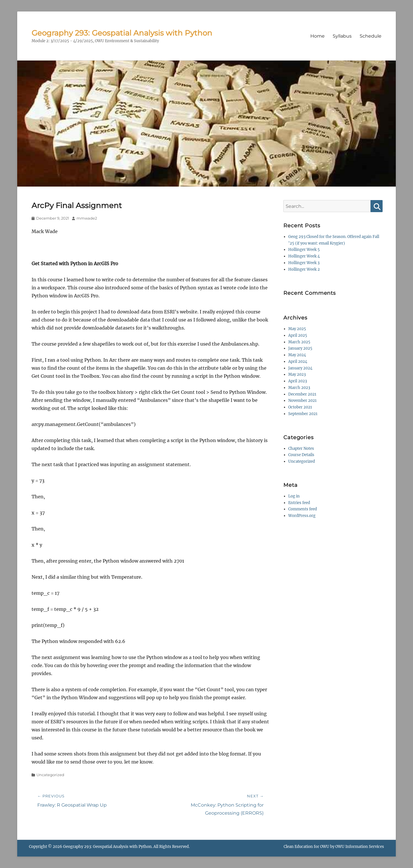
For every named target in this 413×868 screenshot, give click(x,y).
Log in (294, 496)
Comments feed (303, 509)
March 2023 (299, 388)
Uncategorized (50, 775)
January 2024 (300, 368)
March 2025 (299, 342)
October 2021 (300, 407)
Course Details (301, 455)
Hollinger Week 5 (304, 250)
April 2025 (298, 335)
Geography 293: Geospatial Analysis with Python (122, 33)
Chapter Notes (301, 448)
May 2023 (297, 374)
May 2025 (297, 329)
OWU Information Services (360, 847)
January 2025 (300, 348)
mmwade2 (87, 218)
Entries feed (299, 503)
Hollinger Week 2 (304, 269)
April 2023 (298, 381)
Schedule (371, 36)
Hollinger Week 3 (304, 263)
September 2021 (303, 414)
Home (317, 36)
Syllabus (342, 36)
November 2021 (302, 401)
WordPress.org (302, 516)
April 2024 (298, 362)
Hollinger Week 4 (304, 256)
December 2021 (302, 394)
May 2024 (297, 355)
